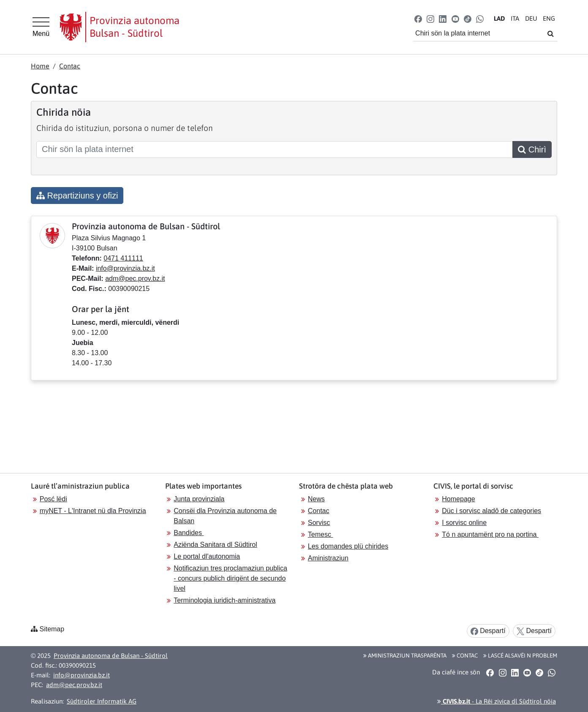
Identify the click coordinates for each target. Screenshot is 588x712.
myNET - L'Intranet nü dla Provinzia (93, 511)
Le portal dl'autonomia (207, 556)
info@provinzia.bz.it (125, 268)
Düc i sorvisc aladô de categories (491, 511)
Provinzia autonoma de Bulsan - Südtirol (111, 656)
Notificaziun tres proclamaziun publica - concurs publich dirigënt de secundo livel (230, 578)
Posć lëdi (53, 499)
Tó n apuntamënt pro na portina (490, 534)
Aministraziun (328, 558)
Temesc (321, 534)
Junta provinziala (199, 499)
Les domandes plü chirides (348, 546)
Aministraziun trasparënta (405, 655)
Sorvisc (319, 523)
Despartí (488, 631)
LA (499, 18)
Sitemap (52, 629)
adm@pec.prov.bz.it (135, 279)
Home (40, 66)
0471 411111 (123, 258)
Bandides (189, 533)
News (316, 499)
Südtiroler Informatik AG (102, 701)
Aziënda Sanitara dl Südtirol (215, 545)
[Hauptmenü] (41, 27)
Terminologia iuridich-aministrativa (225, 600)
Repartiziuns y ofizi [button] (77, 196)
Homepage (458, 499)
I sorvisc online (464, 523)
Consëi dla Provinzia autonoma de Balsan (225, 516)
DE (531, 18)
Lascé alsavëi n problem (520, 655)
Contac (70, 66)
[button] (418, 18)
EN (549, 18)
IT (515, 18)
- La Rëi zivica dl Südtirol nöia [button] (497, 701)
